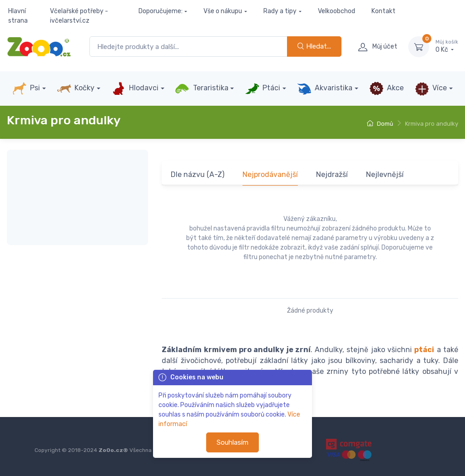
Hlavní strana (18, 16)
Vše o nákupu (223, 11)
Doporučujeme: (161, 11)
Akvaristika (325, 88)
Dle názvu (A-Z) (198, 174)
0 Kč (447, 46)
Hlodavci (135, 88)
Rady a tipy (280, 11)
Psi (26, 88)
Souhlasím (232, 442)
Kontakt (383, 11)
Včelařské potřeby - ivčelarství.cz (79, 16)
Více (431, 88)
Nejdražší (332, 174)
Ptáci (262, 88)
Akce (386, 88)
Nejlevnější (385, 174)
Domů (380, 124)
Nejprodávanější (270, 174)
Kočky (76, 88)
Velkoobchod (336, 11)
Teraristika (201, 88)
